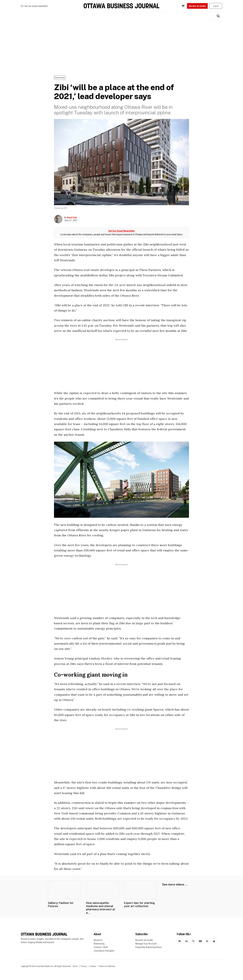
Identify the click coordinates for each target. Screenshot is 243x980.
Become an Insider (144, 940)
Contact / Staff (101, 947)
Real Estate (60, 78)
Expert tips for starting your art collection (139, 905)
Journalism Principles (104, 951)
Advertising (99, 944)
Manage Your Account (146, 944)
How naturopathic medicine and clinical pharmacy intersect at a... (101, 908)
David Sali (72, 218)
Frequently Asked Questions (149, 947)
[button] (218, 16)
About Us (98, 940)
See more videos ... (175, 885)
